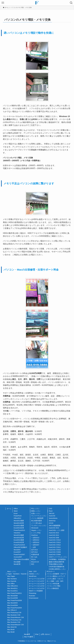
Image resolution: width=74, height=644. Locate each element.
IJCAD (51, 523)
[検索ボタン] (71, 3)
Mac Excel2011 (13, 591)
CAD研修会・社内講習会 (57, 559)
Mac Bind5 (11, 630)
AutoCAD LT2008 (55, 555)
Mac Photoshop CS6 (14, 613)
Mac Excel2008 (13, 598)
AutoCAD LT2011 (55, 547)
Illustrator (32, 596)
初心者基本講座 (37, 521)
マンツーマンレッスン (39, 516)
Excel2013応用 (19, 528)
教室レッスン (36, 511)
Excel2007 (17, 552)
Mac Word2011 (13, 588)
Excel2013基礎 (19, 526)
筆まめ (33, 559)
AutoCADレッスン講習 (57, 530)
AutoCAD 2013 (54, 533)
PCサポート (51, 571)
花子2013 (34, 550)
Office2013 (17, 518)
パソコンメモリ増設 (53, 586)
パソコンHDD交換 (53, 584)
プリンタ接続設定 (53, 588)
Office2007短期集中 (20, 547)
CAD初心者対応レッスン (57, 569)
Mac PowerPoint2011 (15, 593)
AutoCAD (52, 516)
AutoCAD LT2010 (55, 550)
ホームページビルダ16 (37, 584)
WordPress (33, 576)
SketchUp (52, 521)
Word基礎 (17, 562)
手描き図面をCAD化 (56, 564)
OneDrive (34, 535)
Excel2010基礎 (19, 540)
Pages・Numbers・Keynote (17, 574)
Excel (16, 513)
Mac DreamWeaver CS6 (16, 617)
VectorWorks (53, 518)
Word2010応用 (19, 538)
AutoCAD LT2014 (55, 540)
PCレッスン (35, 509)
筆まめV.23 (35, 562)
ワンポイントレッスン (39, 526)
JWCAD (52, 513)
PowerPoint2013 (19, 530)
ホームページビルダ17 (37, 581)
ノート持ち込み (37, 523)
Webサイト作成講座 (36, 591)
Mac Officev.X (12, 610)
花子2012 (34, 552)
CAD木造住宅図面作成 (57, 567)
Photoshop (32, 593)
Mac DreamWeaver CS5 (16, 625)
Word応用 (17, 564)
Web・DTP (33, 571)
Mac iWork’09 (12, 627)
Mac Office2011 (13, 586)
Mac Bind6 (11, 632)
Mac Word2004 (13, 603)
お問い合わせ (45, 634)
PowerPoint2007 (19, 555)
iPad (37, 634)
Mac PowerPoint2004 (15, 608)
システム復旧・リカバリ (55, 579)
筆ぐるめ (34, 557)
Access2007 (18, 557)
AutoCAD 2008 (54, 538)
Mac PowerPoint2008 (15, 600)
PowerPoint (18, 516)
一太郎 (33, 547)
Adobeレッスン (34, 574)
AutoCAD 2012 (54, 535)
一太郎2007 (35, 545)
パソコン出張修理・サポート (57, 574)
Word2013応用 (19, 523)
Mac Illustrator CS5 (14, 622)
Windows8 (35, 528)
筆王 (33, 564)
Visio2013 (17, 533)
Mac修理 (27, 634)
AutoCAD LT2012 (55, 545)
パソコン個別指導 (37, 518)
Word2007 (17, 550)
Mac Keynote (12, 581)
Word (16, 511)
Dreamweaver (34, 598)
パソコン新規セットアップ (56, 576)
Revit (51, 511)
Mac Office (11, 584)
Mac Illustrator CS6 (14, 615)
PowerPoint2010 (19, 545)
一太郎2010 (35, 542)
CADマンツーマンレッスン (58, 557)
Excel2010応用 (19, 542)
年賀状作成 (35, 555)
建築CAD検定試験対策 (57, 562)
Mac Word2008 (13, 596)
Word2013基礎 (19, 521)
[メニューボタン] (3, 3)
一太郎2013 (35, 538)
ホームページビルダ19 (37, 579)
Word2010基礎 (19, 535)
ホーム (9, 509)
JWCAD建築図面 (55, 526)
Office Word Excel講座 (21, 559)
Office (16, 509)
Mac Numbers (12, 579)
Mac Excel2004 (13, 605)
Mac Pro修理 (29, 637)
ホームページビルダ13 (37, 588)
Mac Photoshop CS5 (14, 620)
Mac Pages (11, 576)
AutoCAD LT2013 (55, 542)
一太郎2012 (35, 540)
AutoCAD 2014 (54, 528)
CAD (50, 509)
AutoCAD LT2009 (55, 552)
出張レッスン (36, 513)
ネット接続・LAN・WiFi (55, 581)
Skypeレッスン (36, 530)
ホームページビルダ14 (37, 586)
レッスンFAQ (36, 533)
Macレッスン (12, 571)
